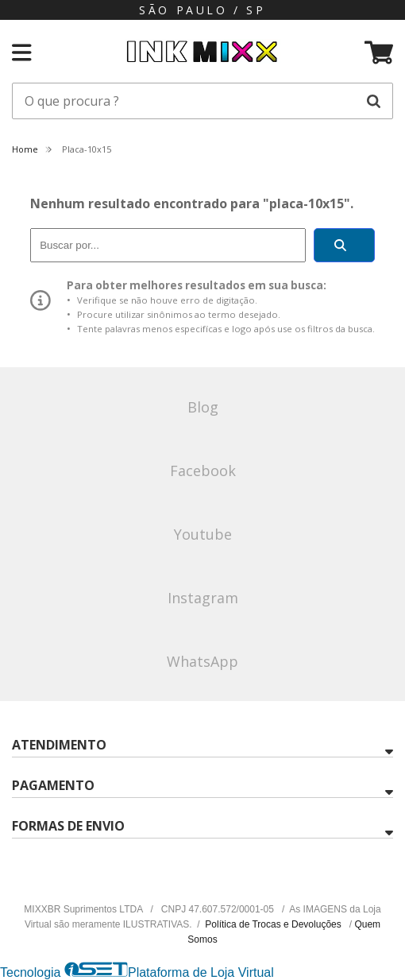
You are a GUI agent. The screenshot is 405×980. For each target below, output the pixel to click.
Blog (203, 407)
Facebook (203, 471)
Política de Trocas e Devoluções (274, 924)
